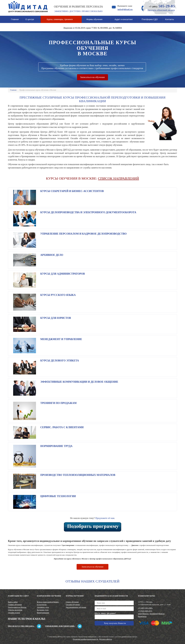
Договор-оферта (105, 639)
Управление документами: (63, 626)
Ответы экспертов (15, 610)
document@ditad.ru (157, 614)
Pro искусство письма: (25, 626)
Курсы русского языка (58, 295)
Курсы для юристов (56, 318)
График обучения (15, 604)
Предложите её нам (105, 518)
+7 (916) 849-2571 (145, 611)
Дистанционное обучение (76, 607)
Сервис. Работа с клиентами (62, 427)
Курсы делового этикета (60, 361)
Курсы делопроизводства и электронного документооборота (88, 212)
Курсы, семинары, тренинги (61, 21)
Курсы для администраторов (63, 274)
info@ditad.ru (143, 614)
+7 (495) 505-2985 (145, 608)
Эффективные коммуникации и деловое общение (79, 382)
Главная (15, 19)
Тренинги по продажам (58, 403)
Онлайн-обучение (73, 604)
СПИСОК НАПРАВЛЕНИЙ (119, 178)
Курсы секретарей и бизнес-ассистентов (72, 191)
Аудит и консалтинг (124, 19)
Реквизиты (142, 616)
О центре (31, 21)
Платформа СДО (150, 19)
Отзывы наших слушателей (93, 581)
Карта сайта (13, 602)
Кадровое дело (43, 610)
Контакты (170, 19)
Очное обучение (72, 602)
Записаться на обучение (92, 77)
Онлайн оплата (14, 613)
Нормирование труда (56, 446)
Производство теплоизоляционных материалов (78, 475)
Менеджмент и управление (61, 339)
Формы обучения (96, 21)
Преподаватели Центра (17, 607)
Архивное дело (52, 255)
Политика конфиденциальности (85, 639)
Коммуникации (43, 613)
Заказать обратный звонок (161, 10)
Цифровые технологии (58, 496)
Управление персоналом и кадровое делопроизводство (83, 234)
